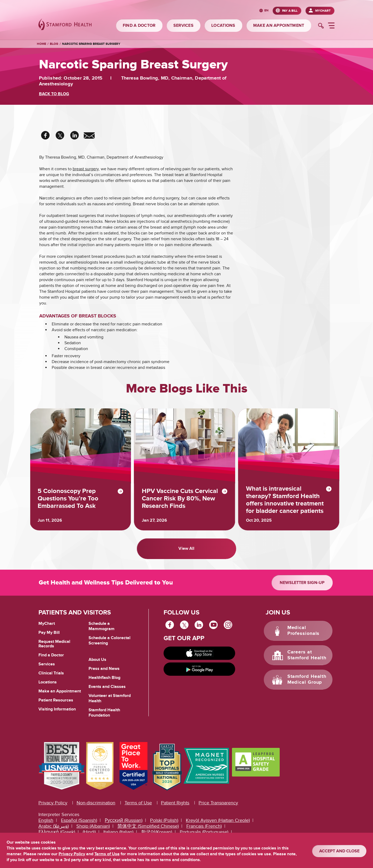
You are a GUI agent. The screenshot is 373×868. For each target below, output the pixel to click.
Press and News (104, 673)
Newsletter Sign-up (302, 587)
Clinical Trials (51, 677)
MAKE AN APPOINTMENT (279, 25)
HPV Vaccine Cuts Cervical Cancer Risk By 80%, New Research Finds (181, 501)
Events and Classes (107, 691)
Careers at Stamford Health (307, 659)
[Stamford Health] (65, 25)
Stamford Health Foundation (104, 717)
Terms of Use (138, 807)
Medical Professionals (304, 635)
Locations (48, 686)
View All (186, 554)
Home (41, 44)
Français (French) (204, 830)
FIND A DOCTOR (139, 25)
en (266, 11)
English (46, 825)
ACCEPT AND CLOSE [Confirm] (339, 851)
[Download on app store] (199, 657)
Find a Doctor (51, 659)
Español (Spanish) (79, 825)
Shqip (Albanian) (93, 830)
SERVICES (183, 25)
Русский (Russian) (124, 825)
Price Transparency (218, 807)
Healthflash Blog (104, 682)
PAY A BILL (290, 11)
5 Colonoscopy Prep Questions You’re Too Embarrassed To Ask (70, 501)
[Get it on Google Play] (199, 673)
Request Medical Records (54, 648)
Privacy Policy (53, 807)
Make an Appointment (60, 695)
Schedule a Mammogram (102, 630)
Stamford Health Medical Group (307, 684)
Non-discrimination (96, 807)
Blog (54, 44)
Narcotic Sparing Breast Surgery (91, 44)
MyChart (323, 11)
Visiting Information (57, 713)
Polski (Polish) (164, 825)
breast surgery (86, 169)
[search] (321, 26)
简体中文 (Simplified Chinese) (148, 830)
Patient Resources (56, 704)
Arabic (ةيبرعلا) (54, 830)
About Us (97, 664)
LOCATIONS (223, 25)
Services (47, 668)
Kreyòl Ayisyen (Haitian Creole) (218, 825)
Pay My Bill (49, 636)
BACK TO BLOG (54, 94)
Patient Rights (175, 807)
